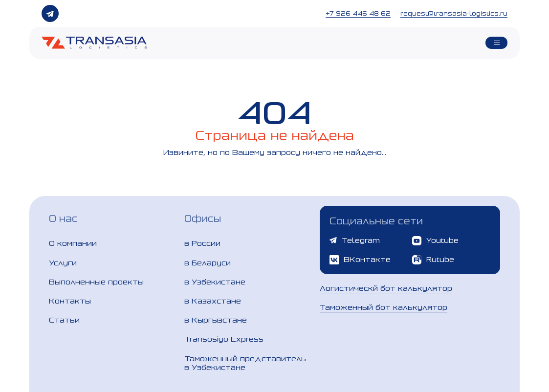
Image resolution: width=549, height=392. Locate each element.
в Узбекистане (215, 282)
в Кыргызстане (216, 320)
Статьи (64, 320)
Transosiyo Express (224, 339)
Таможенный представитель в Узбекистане (245, 363)
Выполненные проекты (96, 282)
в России (202, 243)
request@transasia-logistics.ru (454, 13)
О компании (73, 243)
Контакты (70, 301)
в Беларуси (208, 263)
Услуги (63, 263)
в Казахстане (213, 301)
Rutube (433, 260)
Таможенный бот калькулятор (384, 307)
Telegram (355, 240)
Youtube (435, 241)
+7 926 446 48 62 (358, 13)
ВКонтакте (360, 260)
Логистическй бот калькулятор (386, 288)
